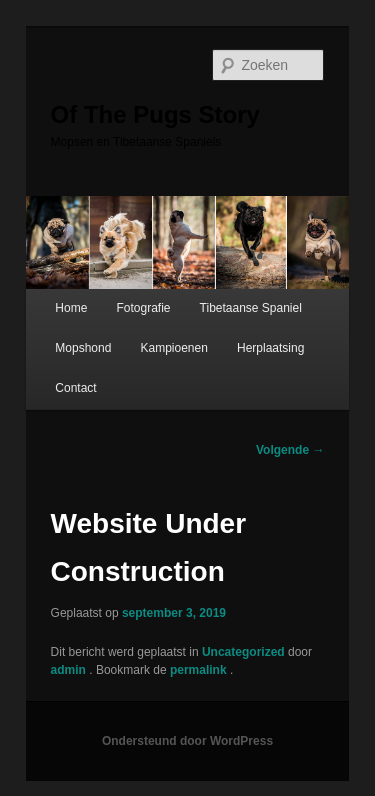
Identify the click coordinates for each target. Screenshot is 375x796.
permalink (200, 670)
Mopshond (83, 348)
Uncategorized (243, 652)
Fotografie (143, 308)
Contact (75, 388)
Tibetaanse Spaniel (251, 308)
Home (71, 308)
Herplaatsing (270, 348)
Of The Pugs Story (155, 114)
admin (70, 670)
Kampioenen (173, 348)
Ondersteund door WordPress (187, 741)
